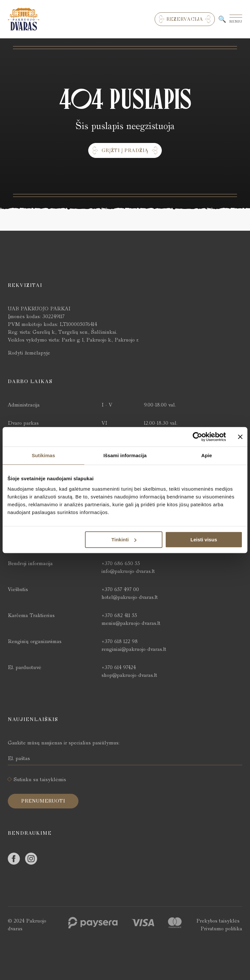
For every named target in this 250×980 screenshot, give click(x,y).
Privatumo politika (221, 928)
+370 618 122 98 (120, 641)
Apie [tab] (207, 455)
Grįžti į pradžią (125, 150)
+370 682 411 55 (119, 615)
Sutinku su (40, 779)
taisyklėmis (53, 779)
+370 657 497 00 (120, 589)
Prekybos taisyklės (218, 921)
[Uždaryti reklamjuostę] (240, 437)
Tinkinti (124, 540)
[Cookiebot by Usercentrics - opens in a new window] (197, 437)
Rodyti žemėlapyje (29, 353)
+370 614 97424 (119, 667)
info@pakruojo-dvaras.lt (128, 571)
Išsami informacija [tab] (125, 455)
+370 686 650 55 (121, 563)
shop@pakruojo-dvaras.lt (129, 675)
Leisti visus (204, 540)
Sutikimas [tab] (43, 455)
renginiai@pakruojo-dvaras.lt (134, 649)
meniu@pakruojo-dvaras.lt (131, 623)
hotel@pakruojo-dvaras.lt (130, 597)
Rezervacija (185, 19)
